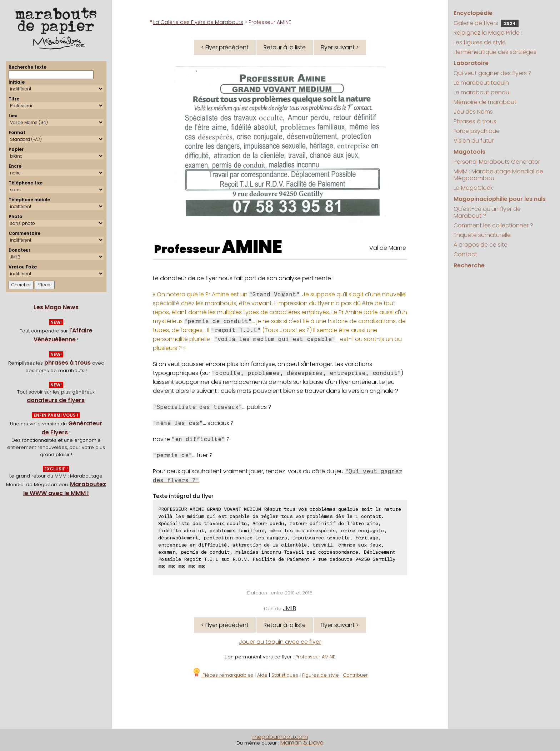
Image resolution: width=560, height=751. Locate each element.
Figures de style (321, 675)
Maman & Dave (302, 743)
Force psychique (477, 131)
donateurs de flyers (56, 400)
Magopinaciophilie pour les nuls (500, 199)
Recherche (469, 265)
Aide (262, 675)
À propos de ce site (481, 245)
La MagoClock (473, 188)
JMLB (289, 608)
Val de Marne (388, 248)
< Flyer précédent (225, 47)
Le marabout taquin (481, 83)
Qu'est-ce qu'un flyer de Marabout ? (487, 212)
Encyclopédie (473, 13)
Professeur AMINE (315, 657)
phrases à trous (67, 363)
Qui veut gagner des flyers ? (492, 73)
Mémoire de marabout (485, 102)
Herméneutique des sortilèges (495, 52)
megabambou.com (280, 737)
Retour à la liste (285, 47)
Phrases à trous (475, 121)
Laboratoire (471, 63)
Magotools (469, 152)
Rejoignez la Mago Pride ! (488, 33)
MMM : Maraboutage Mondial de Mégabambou (498, 175)
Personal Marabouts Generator (497, 162)
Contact (465, 254)
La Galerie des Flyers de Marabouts (198, 22)
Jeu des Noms (473, 112)
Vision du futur (474, 141)
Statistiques (285, 675)
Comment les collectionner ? (493, 225)
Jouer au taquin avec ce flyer (280, 642)
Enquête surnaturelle (482, 235)
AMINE (252, 247)
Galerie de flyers (486, 23)
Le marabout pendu (481, 92)
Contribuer (355, 675)
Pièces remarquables (223, 675)
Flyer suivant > (340, 47)
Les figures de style (480, 42)
